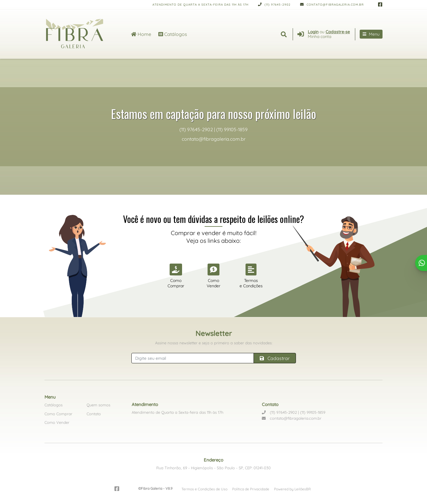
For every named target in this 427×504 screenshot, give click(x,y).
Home (141, 34)
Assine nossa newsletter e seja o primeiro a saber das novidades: (214, 343)
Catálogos (173, 34)
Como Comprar (58, 414)
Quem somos (98, 405)
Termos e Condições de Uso (204, 489)
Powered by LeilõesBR (292, 489)
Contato (94, 414)
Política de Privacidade (251, 489)
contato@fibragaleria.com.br (332, 5)
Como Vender (57, 422)
